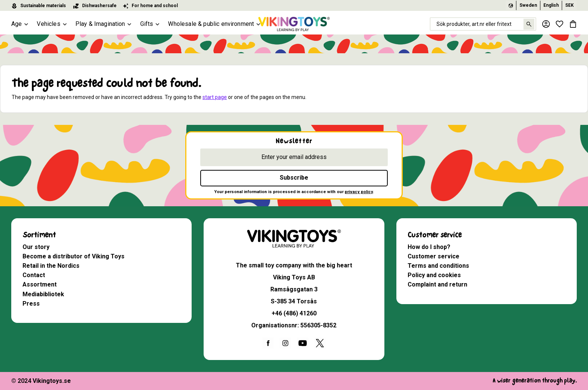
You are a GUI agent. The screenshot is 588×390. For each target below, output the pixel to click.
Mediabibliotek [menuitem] (43, 294)
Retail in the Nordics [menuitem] (51, 266)
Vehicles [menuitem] (48, 24)
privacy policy (359, 192)
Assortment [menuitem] (40, 284)
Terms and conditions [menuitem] (438, 266)
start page (215, 97)
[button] (559, 24)
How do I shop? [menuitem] (429, 247)
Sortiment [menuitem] (39, 235)
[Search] (529, 24)
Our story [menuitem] (36, 247)
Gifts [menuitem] (147, 24)
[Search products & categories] (483, 24)
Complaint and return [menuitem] (437, 284)
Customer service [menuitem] (435, 235)
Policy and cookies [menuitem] (434, 275)
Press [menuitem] (31, 304)
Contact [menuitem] (34, 275)
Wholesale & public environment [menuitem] (211, 24)
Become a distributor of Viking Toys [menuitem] (73, 256)
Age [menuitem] (16, 24)
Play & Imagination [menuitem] (100, 24)
